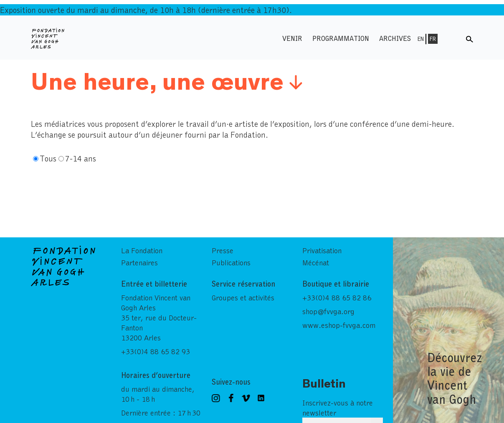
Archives (395, 38)
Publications (231, 261)
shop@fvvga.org (328, 310)
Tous (48, 158)
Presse (223, 249)
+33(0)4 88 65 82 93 (156, 350)
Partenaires (139, 261)
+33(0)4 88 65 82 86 (337, 296)
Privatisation (322, 249)
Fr (433, 39)
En (421, 39)
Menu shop (453, 38)
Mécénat (316, 261)
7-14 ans (81, 158)
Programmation (341, 38)
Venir (292, 38)
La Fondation (142, 249)
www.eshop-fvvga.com (339, 324)
